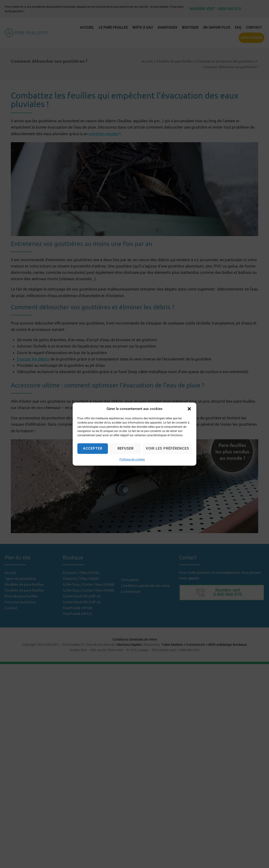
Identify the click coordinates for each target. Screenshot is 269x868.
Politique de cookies (132, 459)
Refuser (126, 448)
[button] (189, 409)
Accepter (93, 448)
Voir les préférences (167, 448)
